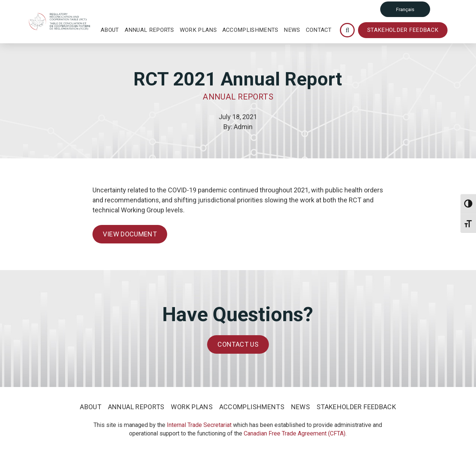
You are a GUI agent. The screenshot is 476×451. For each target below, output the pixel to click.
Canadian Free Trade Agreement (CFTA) (295, 433)
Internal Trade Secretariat (199, 425)
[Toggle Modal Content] (347, 30)
